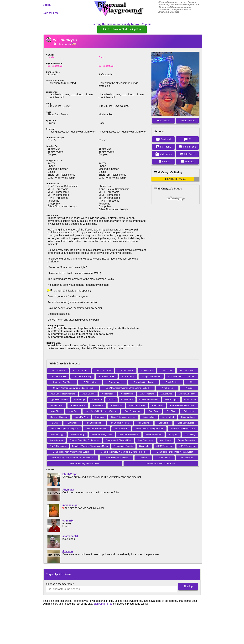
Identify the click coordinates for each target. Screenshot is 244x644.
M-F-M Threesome (164, 446)
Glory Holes (145, 446)
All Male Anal (127, 400)
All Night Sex (190, 400)
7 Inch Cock (167, 388)
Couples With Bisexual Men (119, 440)
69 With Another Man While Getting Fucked (73, 388)
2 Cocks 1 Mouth (187, 371)
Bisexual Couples (186, 423)
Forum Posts (187, 147)
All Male (111, 400)
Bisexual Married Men (97, 429)
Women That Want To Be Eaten (161, 463)
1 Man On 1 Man (103, 371)
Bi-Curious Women (120, 423)
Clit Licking (190, 434)
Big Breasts (144, 423)
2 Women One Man (62, 382)
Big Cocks (164, 423)
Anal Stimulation (132, 411)
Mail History (164, 154)
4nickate (67, 551)
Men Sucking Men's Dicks (116, 458)
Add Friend (187, 154)
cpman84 (68, 521)
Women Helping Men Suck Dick (85, 463)
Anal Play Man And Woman (183, 405)
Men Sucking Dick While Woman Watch (175, 452)
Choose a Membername (60, 584)
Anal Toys (153, 411)
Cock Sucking (56, 440)
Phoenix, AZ (64, 44)
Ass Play (171, 411)
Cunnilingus (166, 440)
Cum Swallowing (146, 440)
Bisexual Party (78, 434)
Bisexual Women (154, 434)
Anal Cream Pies (137, 405)
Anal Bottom (116, 405)
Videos (163, 162)
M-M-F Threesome (187, 446)
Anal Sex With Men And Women (101, 411)
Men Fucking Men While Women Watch (71, 452)
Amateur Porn (57, 405)
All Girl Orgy (79, 400)
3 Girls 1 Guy (90, 382)
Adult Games (88, 394)
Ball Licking (189, 411)
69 (191, 382)
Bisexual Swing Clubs (102, 434)
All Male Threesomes (149, 400)
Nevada (143, 458)
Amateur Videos (78, 405)
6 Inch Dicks (171, 382)
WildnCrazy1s (65, 40)
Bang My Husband (59, 417)
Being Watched (188, 417)
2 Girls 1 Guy (128, 376)
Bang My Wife (81, 417)
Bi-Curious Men (94, 423)
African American (187, 394)
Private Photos (187, 121)
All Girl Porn (96, 400)
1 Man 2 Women (81, 371)
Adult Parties (127, 394)
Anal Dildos (158, 405)
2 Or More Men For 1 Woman (182, 376)
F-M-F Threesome (58, 446)
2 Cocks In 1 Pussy (83, 376)
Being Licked (149, 417)
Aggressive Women (59, 400)
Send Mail (163, 139)
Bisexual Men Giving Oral (183, 429)
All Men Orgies (171, 400)
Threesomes (164, 458)
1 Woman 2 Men (126, 371)
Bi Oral (55, 423)
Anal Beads (98, 405)
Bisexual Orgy (57, 434)
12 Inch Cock (166, 371)
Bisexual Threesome (129, 434)
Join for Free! (51, 13)
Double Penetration (187, 440)
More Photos (163, 121)
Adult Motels (108, 394)
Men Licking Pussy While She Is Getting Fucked (123, 452)
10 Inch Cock (147, 371)
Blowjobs (173, 434)
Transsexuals (187, 458)
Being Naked (168, 417)
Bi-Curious (73, 423)
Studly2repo (70, 474)
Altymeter (68, 490)
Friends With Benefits (123, 446)
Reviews (187, 162)
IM (187, 139)
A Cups (189, 388)
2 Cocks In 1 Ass (58, 376)
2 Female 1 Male (107, 376)
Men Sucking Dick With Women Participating (73, 458)
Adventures (167, 394)
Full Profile (163, 147)
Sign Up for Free (103, 604)
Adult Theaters (147, 394)
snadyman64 (70, 536)
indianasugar (70, 505)
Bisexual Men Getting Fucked (149, 429)
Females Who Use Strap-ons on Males (90, 446)
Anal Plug (56, 411)
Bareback (99, 417)
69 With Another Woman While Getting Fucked (127, 388)
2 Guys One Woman (151, 376)
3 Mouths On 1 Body (144, 382)
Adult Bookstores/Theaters (63, 394)
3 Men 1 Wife (115, 382)
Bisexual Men (121, 429)
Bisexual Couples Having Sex (64, 429)
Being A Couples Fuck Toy (123, 417)
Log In (47, 5)
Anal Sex (73, 411)
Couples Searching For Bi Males (84, 440)
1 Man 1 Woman (58, 371)
